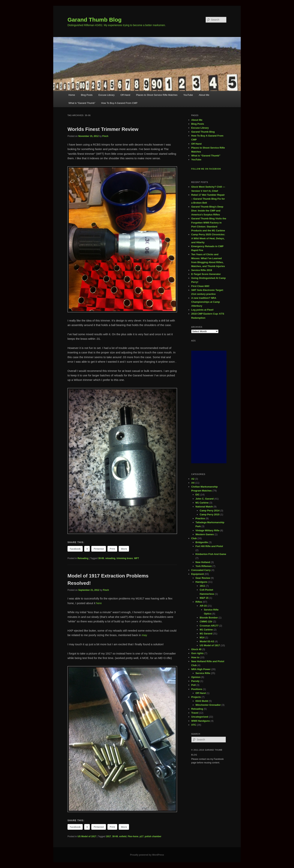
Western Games (205, 534)
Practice (200, 518)
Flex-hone (133, 836)
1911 (202, 586)
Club (194, 538)
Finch (105, 136)
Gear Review (203, 578)
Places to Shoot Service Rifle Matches (157, 95)
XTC (194, 725)
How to (195, 657)
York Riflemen (204, 566)
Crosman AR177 (209, 626)
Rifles (199, 602)
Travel (195, 713)
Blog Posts (87, 95)
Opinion (196, 677)
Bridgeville (202, 542)
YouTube (188, 95)
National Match (204, 507)
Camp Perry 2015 (210, 514)
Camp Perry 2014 (210, 511)
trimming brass (125, 558)
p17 (141, 836)
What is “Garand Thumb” (82, 103)
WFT (136, 558)
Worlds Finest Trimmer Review (103, 129)
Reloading (83, 558)
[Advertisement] (209, 407)
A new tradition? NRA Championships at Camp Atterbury (205, 302)
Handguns (202, 582)
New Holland (203, 562)
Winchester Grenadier (208, 705)
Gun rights (197, 653)
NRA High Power (201, 669)
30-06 (101, 558)
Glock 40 (196, 649)
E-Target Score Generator (206, 274)
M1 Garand (206, 634)
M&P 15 (204, 598)
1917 (108, 836)
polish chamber (153, 836)
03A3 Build (202, 701)
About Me (204, 95)
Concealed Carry (201, 570)
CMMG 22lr (206, 622)
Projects (196, 697)
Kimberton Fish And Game (211, 554)
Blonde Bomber (209, 618)
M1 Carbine (202, 503)
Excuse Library (106, 95)
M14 (202, 637)
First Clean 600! (200, 286)
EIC (198, 495)
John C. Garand (205, 499)
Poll (193, 685)
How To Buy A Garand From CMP (119, 103)
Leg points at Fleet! (202, 310)
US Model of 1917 (87, 836)
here (99, 603)
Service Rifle (203, 673)
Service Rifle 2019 (202, 270)
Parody (195, 681)
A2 (193, 479)
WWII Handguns (201, 721)
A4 (193, 483)
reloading (110, 558)
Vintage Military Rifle (208, 530)
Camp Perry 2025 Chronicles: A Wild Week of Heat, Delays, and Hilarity (208, 238)
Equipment (198, 574)
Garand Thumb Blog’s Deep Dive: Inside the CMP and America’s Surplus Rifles (207, 211)
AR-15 (203, 606)
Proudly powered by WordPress (147, 855)
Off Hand (125, 95)
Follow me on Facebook (206, 169)
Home (72, 95)
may (144, 635)
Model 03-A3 (207, 641)
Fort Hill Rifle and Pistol (209, 546)
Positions (197, 689)
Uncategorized (200, 717)
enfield (123, 836)
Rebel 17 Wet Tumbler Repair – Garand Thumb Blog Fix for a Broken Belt (208, 199)
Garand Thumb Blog (94, 20)
